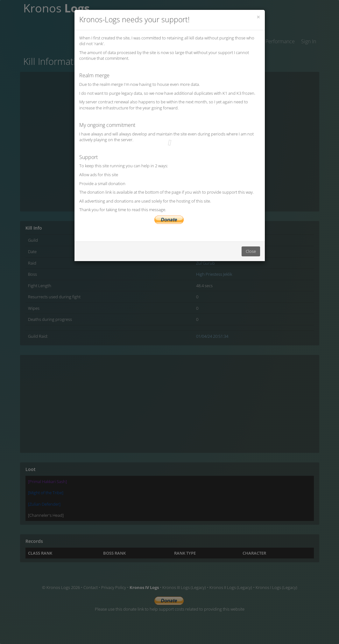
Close (251, 251)
